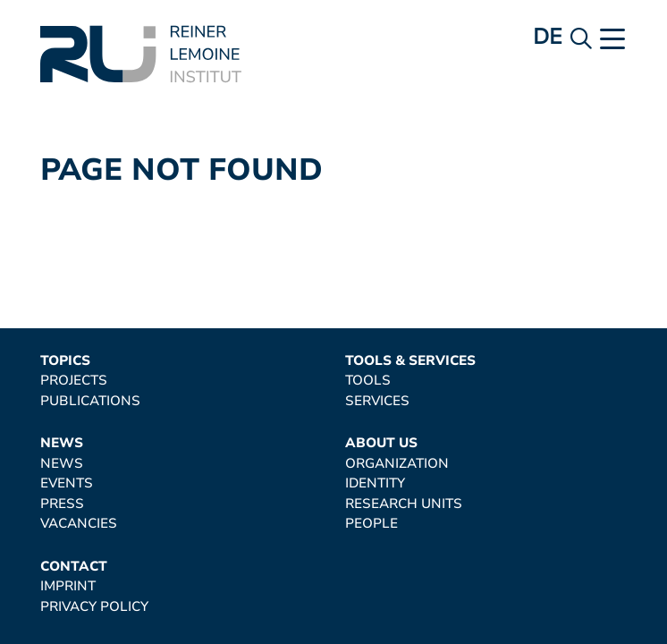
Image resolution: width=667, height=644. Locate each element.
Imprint (68, 586)
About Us (381, 443)
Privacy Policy (94, 607)
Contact (74, 567)
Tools (368, 381)
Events (67, 483)
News (62, 443)
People (371, 524)
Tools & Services (410, 361)
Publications (90, 401)
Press (62, 504)
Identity (375, 483)
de (548, 37)
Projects (74, 381)
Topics (65, 361)
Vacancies (79, 524)
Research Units (404, 504)
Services (377, 401)
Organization (397, 464)
